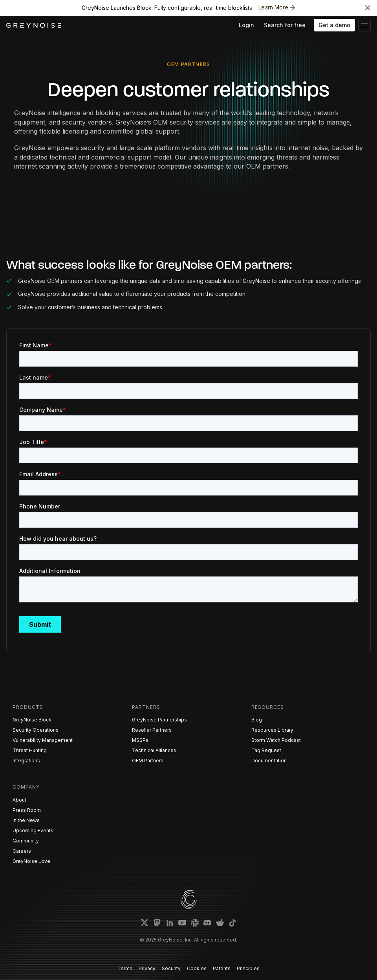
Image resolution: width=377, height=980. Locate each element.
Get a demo (334, 25)
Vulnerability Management (43, 740)
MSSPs (140, 740)
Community (26, 841)
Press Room (27, 810)
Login (246, 25)
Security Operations (36, 730)
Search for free (285, 25)
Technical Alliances (154, 750)
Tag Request (266, 750)
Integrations (26, 761)
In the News (26, 820)
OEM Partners (148, 761)
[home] (34, 25)
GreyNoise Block (32, 720)
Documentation (269, 761)
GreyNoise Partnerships (159, 720)
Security (171, 968)
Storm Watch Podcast (276, 740)
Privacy (147, 968)
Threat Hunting (30, 750)
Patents (222, 968)
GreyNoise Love (31, 861)
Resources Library (272, 730)
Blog (257, 720)
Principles (248, 968)
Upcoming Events (33, 830)
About (19, 800)
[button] (364, 25)
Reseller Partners (152, 730)
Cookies (197, 968)
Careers (22, 851)
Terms (125, 968)
